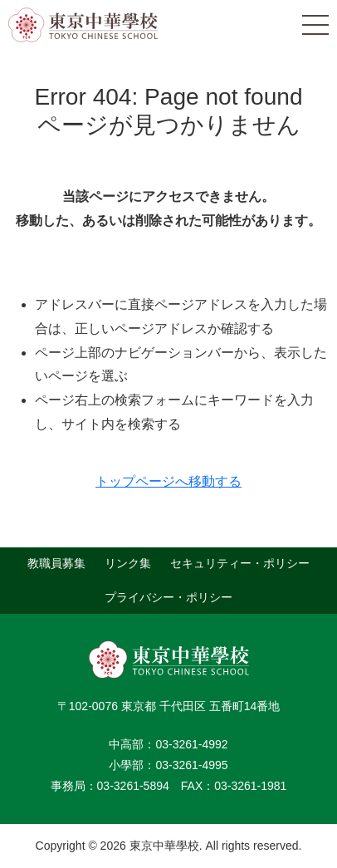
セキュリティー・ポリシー (240, 563)
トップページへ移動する (168, 481)
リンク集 (128, 563)
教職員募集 (56, 563)
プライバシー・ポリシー (168, 597)
